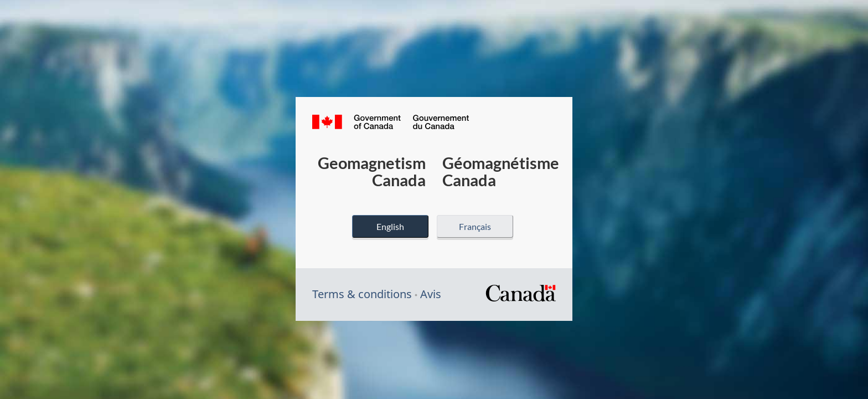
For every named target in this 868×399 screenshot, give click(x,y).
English (390, 226)
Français (475, 226)
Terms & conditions (362, 294)
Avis (431, 294)
